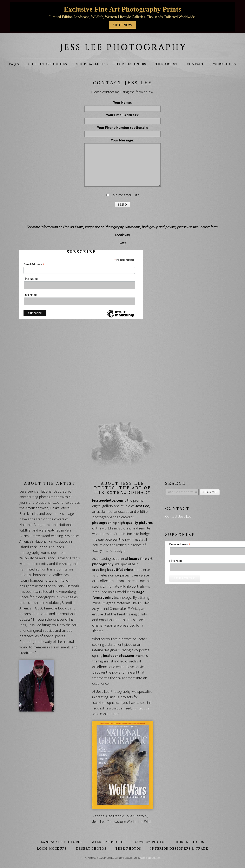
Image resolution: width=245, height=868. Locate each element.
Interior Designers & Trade (179, 849)
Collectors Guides (48, 64)
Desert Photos (91, 849)
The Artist (167, 64)
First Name (31, 279)
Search (210, 492)
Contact (195, 64)
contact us (141, 708)
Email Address (34, 264)
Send (122, 205)
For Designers (132, 64)
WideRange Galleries (150, 858)
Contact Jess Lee (178, 516)
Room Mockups (52, 849)
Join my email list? (125, 195)
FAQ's (14, 64)
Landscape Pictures (62, 842)
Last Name (31, 295)
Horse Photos (190, 842)
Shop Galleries (92, 64)
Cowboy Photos (151, 842)
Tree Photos (128, 849)
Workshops (224, 64)
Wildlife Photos (109, 842)
